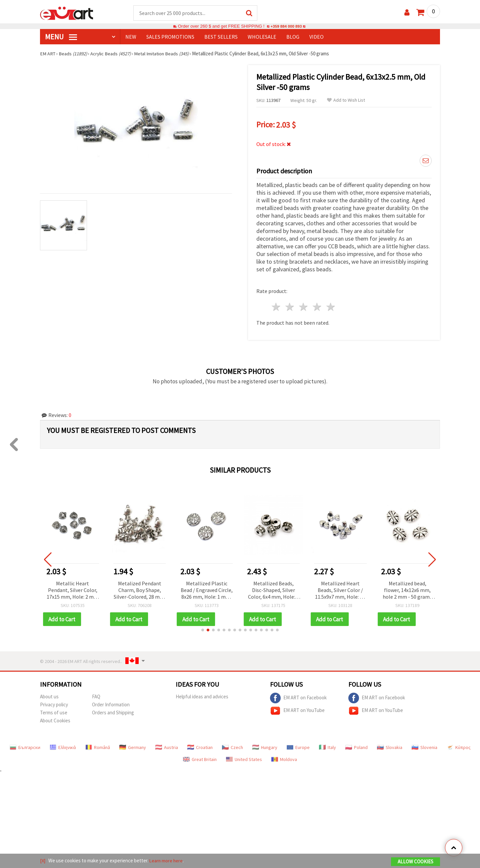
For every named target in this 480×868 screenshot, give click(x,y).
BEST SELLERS (221, 37)
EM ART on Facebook (298, 697)
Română (98, 746)
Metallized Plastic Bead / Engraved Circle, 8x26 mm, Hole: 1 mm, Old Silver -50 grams (208, 589)
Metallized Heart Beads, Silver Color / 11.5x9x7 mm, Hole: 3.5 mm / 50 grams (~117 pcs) (341, 589)
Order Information (111, 703)
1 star (276, 306)
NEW (131, 37)
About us (49, 695)
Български (25, 746)
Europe (298, 746)
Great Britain (200, 758)
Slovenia (424, 746)
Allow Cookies (415, 862)
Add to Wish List (346, 100)
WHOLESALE (262, 37)
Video (316, 37)
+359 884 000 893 (286, 26)
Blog (293, 37)
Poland (356, 746)
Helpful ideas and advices (202, 695)
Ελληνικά (63, 746)
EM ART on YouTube (297, 710)
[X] (43, 861)
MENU (61, 37)
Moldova (284, 758)
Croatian (200, 746)
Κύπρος (459, 746)
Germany (133, 746)
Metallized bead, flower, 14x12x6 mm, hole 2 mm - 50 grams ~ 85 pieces (408, 589)
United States (244, 758)
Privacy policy (54, 703)
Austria (167, 746)
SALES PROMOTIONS (170, 37)
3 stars (304, 306)
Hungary (265, 746)
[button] (203, 629)
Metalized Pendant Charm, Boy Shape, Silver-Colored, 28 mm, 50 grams (141, 589)
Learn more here (167, 861)
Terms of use (54, 711)
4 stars (317, 306)
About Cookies (55, 719)
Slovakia (390, 746)
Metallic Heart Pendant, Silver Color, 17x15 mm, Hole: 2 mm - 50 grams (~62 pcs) (74, 589)
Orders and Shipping (113, 711)
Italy (327, 746)
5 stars (331, 306)
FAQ (96, 695)
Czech (232, 746)
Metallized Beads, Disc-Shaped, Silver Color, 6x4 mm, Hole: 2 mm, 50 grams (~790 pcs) (275, 589)
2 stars (290, 306)
